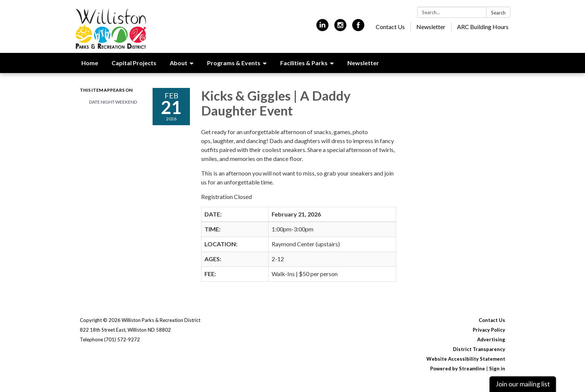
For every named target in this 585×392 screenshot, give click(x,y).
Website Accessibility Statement (466, 359)
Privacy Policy (489, 330)
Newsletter (431, 27)
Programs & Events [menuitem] (234, 63)
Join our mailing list (523, 384)
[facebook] (358, 28)
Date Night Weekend (113, 102)
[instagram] (340, 28)
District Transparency (479, 349)
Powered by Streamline (458, 369)
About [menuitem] (179, 63)
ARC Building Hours (483, 27)
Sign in (497, 369)
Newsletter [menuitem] (363, 63)
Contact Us (390, 27)
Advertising (491, 339)
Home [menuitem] (90, 63)
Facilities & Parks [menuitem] (304, 63)
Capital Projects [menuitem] (134, 63)
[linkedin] (323, 28)
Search (498, 13)
